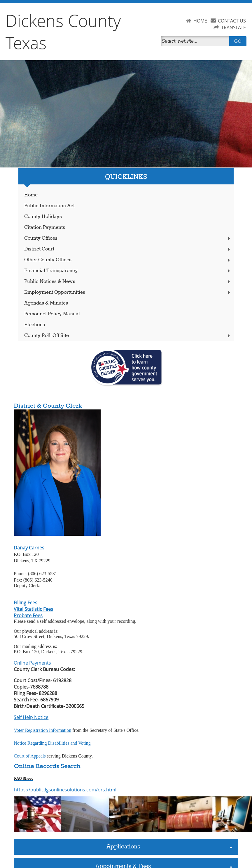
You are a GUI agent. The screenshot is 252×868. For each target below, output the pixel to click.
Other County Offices (128, 260)
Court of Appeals (30, 756)
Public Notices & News (128, 282)
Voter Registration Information (42, 730)
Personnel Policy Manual (52, 314)
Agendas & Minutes (46, 303)
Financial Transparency (128, 271)
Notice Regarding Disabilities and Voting (52, 743)
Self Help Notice (31, 717)
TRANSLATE (233, 27)
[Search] (196, 41)
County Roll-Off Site (128, 336)
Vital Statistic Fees (33, 609)
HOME (200, 21)
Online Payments (32, 663)
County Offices (128, 238)
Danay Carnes (29, 548)
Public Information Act (49, 206)
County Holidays (43, 217)
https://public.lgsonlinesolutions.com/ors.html (66, 790)
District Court (128, 249)
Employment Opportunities (128, 292)
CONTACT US (232, 21)
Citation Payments (45, 228)
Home (31, 195)
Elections (35, 325)
